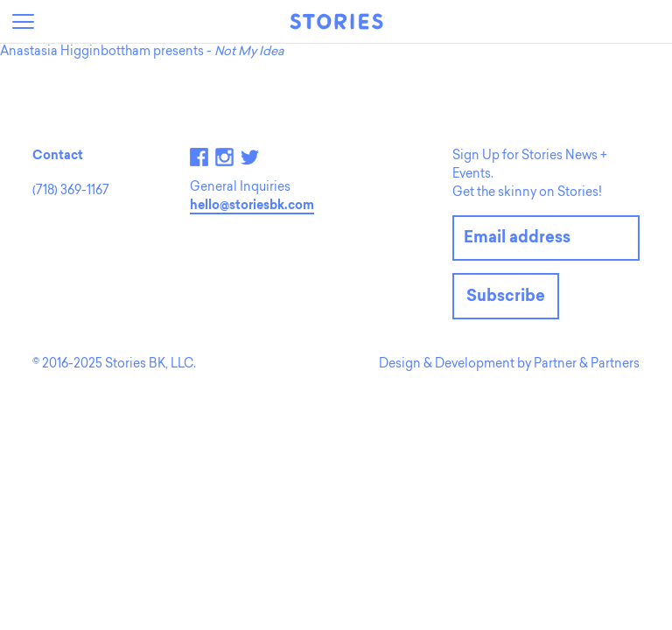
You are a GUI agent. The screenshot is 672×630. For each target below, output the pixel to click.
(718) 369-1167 (71, 192)
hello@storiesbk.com (252, 206)
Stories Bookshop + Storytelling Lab (336, 21)
